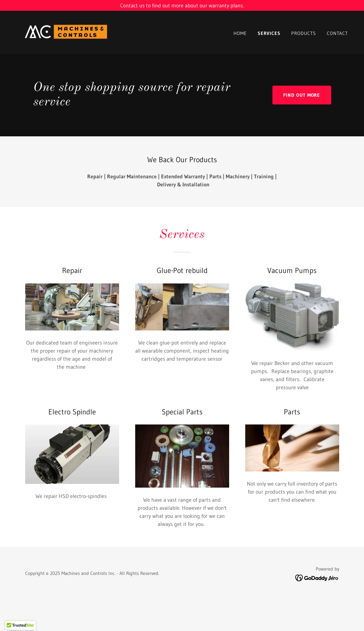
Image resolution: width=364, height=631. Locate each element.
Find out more (302, 95)
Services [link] (269, 33)
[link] (66, 32)
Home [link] (240, 33)
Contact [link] (337, 33)
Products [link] (304, 33)
